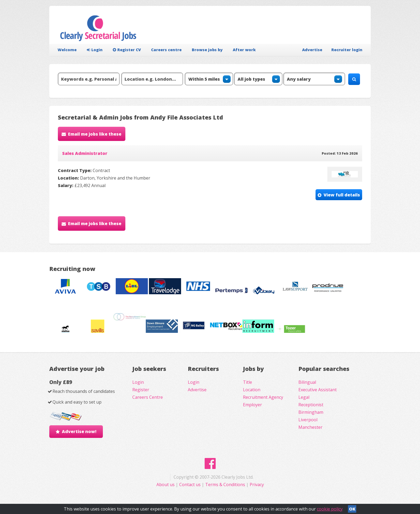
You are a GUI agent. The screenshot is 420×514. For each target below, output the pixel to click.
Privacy (257, 485)
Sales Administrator (85, 153)
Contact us (190, 485)
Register (141, 390)
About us (166, 485)
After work (244, 50)
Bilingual (307, 382)
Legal (304, 397)
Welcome (67, 50)
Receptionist (311, 405)
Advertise (312, 50)
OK (352, 509)
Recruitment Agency (263, 397)
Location (252, 390)
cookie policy (330, 509)
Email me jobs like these (95, 134)
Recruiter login (347, 50)
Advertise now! (79, 431)
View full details (342, 195)
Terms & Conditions (225, 485)
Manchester (310, 427)
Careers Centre (148, 397)
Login (95, 50)
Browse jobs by (207, 50)
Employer (252, 405)
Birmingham (311, 412)
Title (247, 382)
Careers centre (166, 50)
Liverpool (308, 420)
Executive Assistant (318, 390)
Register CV (127, 50)
